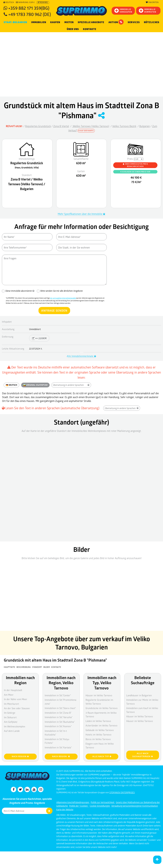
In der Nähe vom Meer (16, 699)
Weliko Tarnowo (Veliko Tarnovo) (91, 126)
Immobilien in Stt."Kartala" (58, 747)
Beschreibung (24, 667)
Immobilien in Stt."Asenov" (58, 726)
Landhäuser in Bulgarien (139, 695)
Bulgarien (145, 126)
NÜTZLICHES (152, 22)
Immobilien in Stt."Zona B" (58, 713)
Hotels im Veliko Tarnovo (98, 735)
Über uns (73, 29)
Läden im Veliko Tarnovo (98, 721)
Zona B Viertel (61, 126)
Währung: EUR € (25, 2)
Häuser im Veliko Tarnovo (99, 695)
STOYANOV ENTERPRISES (122, 792)
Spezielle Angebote (91, 22)
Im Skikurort (10, 717)
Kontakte (90, 29)
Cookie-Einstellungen (100, 806)
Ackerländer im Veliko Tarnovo (101, 725)
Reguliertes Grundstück (38, 126)
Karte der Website (65, 809)
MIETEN (69, 22)
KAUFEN (55, 22)
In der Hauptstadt (13, 690)
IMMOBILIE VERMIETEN (147, 11)
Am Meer (9, 695)
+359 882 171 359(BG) (29, 8)
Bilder (47, 667)
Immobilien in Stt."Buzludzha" (60, 722)
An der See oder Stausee (17, 708)
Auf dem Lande (12, 731)
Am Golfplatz (11, 722)
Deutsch (9, 2)
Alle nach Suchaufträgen (143, 755)
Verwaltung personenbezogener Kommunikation (135, 806)
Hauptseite (9, 667)
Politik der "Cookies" (79, 806)
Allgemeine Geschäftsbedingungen (73, 802)
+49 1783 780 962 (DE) (30, 14)
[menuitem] (90, 29)
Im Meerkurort (11, 704)
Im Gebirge (10, 713)
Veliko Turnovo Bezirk (124, 126)
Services (134, 22)
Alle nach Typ (102, 756)
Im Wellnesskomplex (15, 726)
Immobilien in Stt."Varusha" (59, 717)
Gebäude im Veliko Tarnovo (100, 730)
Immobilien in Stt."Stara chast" (60, 708)
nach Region (20, 756)
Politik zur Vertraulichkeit (103, 802)
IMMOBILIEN (39, 22)
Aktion (116, 22)
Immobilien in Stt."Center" (58, 695)
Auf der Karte (86, 131)
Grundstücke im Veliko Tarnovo (102, 708)
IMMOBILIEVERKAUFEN (123, 11)
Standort (37, 667)
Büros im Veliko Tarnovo (98, 739)
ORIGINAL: (35, 385)
